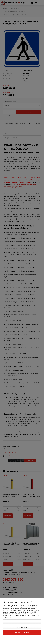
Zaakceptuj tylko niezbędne (22, 622)
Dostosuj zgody (22, 627)
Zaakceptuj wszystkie (22, 633)
